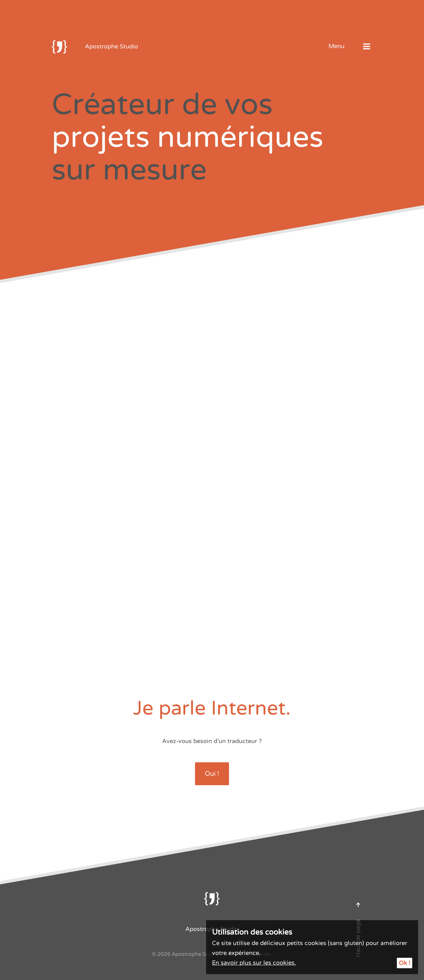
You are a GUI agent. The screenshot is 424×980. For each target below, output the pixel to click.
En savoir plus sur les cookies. (254, 963)
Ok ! (405, 963)
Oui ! (212, 774)
